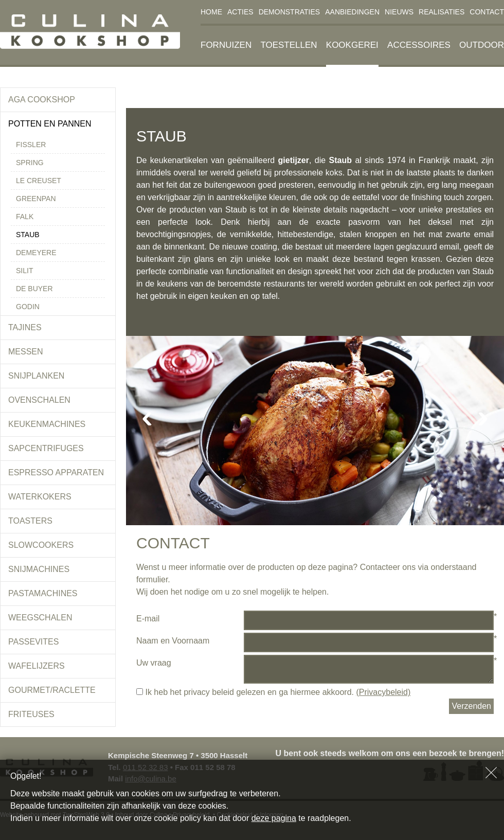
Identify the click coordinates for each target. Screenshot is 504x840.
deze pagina (274, 818)
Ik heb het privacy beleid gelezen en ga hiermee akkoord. (273, 692)
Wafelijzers (37, 666)
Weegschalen (40, 618)
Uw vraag (154, 663)
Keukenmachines (47, 424)
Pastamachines (43, 593)
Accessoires (419, 45)
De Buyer (34, 289)
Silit (24, 271)
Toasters (30, 521)
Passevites (33, 642)
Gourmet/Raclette (52, 690)
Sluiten (491, 773)
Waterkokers (40, 497)
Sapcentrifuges (46, 448)
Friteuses (31, 714)
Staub (28, 235)
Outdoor (482, 45)
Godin (28, 307)
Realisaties (442, 12)
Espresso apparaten (56, 472)
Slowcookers (41, 545)
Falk (25, 217)
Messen (26, 352)
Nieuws (399, 12)
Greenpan (36, 199)
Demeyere (36, 253)
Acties (240, 12)
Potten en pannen (50, 124)
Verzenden (471, 706)
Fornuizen (226, 45)
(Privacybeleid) (383, 692)
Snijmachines (39, 569)
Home (211, 12)
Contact (487, 12)
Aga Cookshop (42, 100)
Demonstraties (290, 12)
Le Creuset (39, 181)
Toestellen (289, 45)
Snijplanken (36, 376)
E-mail (148, 619)
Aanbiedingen (352, 12)
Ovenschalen (39, 400)
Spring (30, 163)
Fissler (31, 145)
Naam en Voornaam (173, 641)
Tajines (25, 327)
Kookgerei (352, 45)
